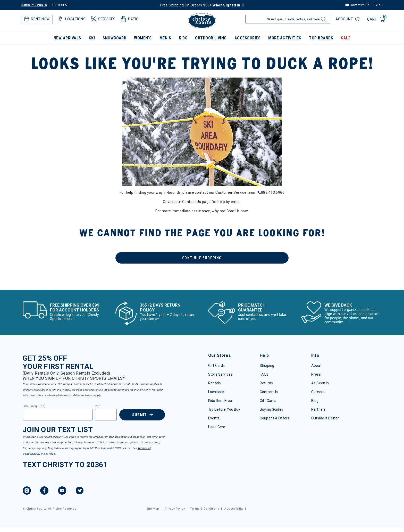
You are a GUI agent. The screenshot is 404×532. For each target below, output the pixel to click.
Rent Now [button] (36, 19)
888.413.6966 (271, 192)
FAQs (264, 374)
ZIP (97, 406)
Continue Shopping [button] (202, 258)
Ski (92, 38)
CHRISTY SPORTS (34, 5)
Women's (143, 38)
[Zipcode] (106, 415)
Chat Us (233, 211)
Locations (216, 392)
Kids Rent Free (220, 401)
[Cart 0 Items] (376, 20)
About (316, 366)
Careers (318, 392)
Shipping (267, 366)
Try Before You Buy (224, 409)
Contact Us (269, 392)
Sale (346, 38)
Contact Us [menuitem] (192, 202)
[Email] (58, 415)
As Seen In (320, 383)
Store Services (220, 374)
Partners (318, 409)
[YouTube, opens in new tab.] (62, 491)
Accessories (247, 38)
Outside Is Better (325, 418)
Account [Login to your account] (345, 19)
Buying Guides (271, 409)
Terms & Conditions (205, 509)
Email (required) (34, 406)
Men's (165, 38)
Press (316, 374)
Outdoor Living (211, 38)
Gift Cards (216, 366)
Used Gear (217, 427)
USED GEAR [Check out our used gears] (61, 5)
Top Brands (321, 38)
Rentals (214, 383)
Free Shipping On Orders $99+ (200, 5)
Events (214, 418)
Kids (183, 38)
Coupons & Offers (275, 418)
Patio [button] (129, 19)
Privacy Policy (47, 454)
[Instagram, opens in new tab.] (27, 491)
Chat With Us (357, 5)
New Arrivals (67, 38)
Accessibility (234, 509)
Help (377, 5)
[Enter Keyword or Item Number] (288, 19)
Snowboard (114, 38)
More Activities (285, 38)
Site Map (153, 509)
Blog (315, 401)
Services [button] (103, 19)
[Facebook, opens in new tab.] (44, 491)
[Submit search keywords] (323, 21)
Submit (139, 415)
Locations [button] (71, 19)
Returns (266, 383)
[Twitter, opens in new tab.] (80, 491)
